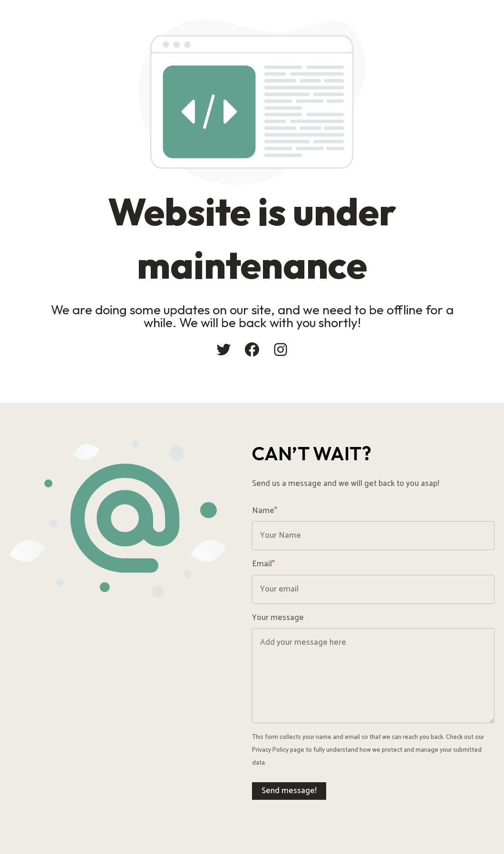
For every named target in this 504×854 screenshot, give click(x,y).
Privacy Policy (270, 750)
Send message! (289, 791)
